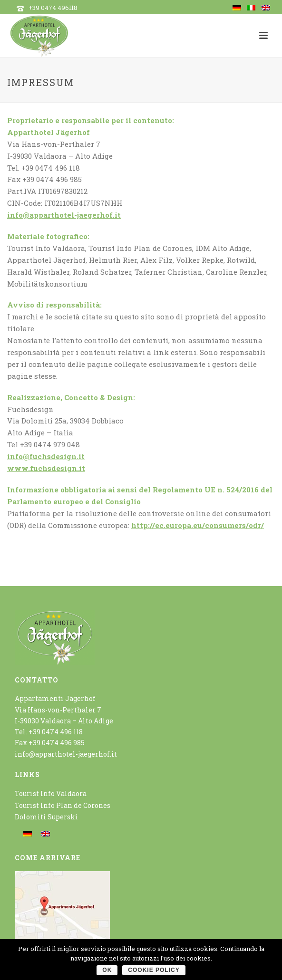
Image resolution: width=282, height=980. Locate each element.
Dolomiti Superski (46, 817)
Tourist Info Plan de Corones (63, 805)
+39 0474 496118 (53, 8)
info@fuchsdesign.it (46, 456)
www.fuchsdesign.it (46, 468)
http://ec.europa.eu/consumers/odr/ (198, 525)
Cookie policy (154, 970)
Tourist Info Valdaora (51, 793)
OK (107, 970)
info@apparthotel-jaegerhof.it (64, 215)
